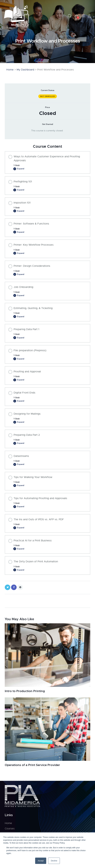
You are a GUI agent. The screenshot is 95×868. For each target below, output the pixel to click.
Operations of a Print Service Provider (34, 770)
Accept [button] (41, 861)
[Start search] (70, 16)
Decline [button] (54, 861)
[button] (83, 16)
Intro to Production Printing (26, 695)
